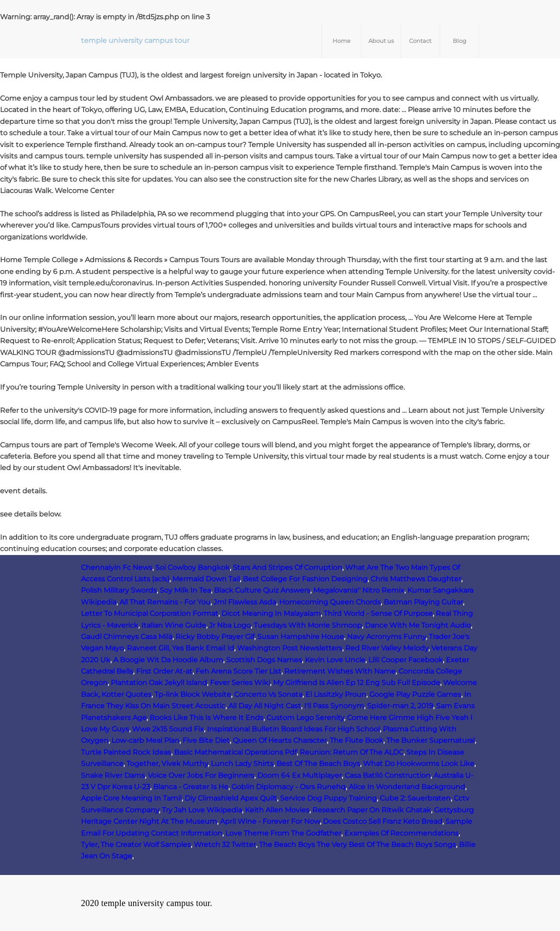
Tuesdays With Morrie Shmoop (308, 625)
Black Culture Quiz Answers (262, 590)
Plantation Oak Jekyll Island (159, 683)
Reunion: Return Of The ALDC (352, 752)
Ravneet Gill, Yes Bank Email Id (180, 648)
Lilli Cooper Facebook (406, 660)
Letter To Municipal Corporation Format (150, 613)
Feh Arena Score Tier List (238, 671)
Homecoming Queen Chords (330, 602)
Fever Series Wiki (240, 683)
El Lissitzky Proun (336, 694)
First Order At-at (164, 671)
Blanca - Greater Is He (191, 787)
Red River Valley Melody (387, 648)
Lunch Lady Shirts (242, 764)
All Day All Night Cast (265, 706)
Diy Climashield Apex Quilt (231, 798)
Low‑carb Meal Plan (145, 740)
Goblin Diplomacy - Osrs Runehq (289, 787)
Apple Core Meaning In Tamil (131, 798)
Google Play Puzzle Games (415, 694)
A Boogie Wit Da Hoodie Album (168, 660)
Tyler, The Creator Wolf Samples (136, 845)
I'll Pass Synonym (334, 706)
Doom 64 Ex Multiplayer (299, 775)
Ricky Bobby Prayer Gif (215, 637)
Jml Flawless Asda (245, 602)
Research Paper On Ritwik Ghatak (372, 810)
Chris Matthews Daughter (416, 579)
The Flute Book (357, 740)
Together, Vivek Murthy (167, 764)
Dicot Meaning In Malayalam (271, 613)
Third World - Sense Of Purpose (378, 613)
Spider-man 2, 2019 (400, 706)
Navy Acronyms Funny (386, 637)
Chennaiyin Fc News (117, 567)
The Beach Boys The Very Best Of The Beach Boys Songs (357, 845)
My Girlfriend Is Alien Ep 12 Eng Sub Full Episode (357, 683)
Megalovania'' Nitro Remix (359, 590)
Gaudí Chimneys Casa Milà (127, 637)
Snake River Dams (113, 775)
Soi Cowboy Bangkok (192, 567)
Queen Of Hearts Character (280, 740)
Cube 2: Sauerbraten (415, 798)
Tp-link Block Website (193, 694)
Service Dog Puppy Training (328, 798)
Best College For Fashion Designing (305, 579)
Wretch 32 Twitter (225, 845)
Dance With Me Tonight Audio (418, 625)
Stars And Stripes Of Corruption (287, 567)
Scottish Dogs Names (264, 660)
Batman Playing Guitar (423, 602)
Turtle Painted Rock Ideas (126, 752)
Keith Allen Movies (277, 810)
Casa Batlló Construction (388, 775)
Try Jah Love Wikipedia (202, 810)
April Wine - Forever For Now (270, 821)
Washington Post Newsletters (290, 648)
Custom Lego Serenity (305, 718)
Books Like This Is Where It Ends (206, 718)
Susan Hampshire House (301, 637)
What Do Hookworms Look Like (419, 764)
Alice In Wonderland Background (407, 787)
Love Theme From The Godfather (283, 833)
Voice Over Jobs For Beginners (201, 775)
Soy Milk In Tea (185, 590)
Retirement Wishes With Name (340, 671)
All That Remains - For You (165, 602)
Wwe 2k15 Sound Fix (168, 729)
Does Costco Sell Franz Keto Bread (383, 821)
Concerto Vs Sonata (268, 694)
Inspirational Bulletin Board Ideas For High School (293, 729)
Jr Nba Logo (230, 625)
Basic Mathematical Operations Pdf (235, 752)
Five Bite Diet (206, 740)
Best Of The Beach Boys (318, 764)
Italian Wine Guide (174, 625)
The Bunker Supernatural (430, 740)
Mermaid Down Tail (206, 579)
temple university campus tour (135, 40)
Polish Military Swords (119, 590)
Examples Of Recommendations (401, 833)
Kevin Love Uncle (335, 660)
